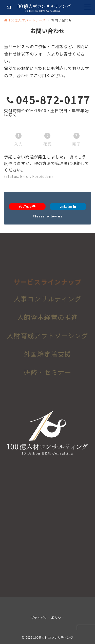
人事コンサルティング (48, 300)
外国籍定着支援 (48, 356)
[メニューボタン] (88, 7)
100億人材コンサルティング (53, 637)
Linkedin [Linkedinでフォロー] (68, 206)
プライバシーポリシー (48, 618)
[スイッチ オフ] (24, 8)
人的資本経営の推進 (48, 319)
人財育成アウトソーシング (48, 337)
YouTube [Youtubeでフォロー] (27, 206)
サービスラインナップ (48, 284)
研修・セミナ (44, 374)
